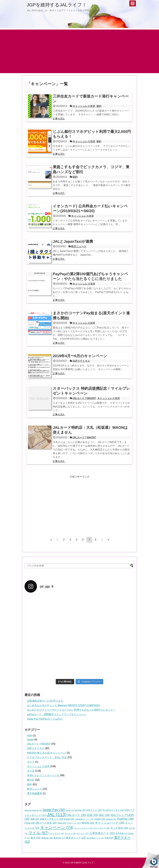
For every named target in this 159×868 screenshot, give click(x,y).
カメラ (31, 762)
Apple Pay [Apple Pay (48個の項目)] (54, 810)
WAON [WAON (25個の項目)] (88, 823)
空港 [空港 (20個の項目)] (109, 838)
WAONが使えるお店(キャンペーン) (47, 753)
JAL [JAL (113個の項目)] (57, 814)
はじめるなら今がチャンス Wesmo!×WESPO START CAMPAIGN (63, 705)
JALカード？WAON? (84, 398)
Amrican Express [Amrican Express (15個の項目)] (33, 810)
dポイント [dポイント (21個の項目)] (94, 810)
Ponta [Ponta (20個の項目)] (30, 823)
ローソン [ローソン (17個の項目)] (83, 833)
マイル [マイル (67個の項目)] (38, 833)
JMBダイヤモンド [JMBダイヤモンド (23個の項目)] (52, 819)
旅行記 (31, 780)
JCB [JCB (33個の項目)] (92, 815)
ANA (30, 736)
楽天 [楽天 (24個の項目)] (36, 838)
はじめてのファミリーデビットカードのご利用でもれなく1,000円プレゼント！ (71, 710)
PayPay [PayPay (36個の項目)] (126, 819)
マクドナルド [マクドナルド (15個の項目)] (57, 833)
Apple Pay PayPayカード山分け (45, 719)
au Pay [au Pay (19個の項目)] (81, 810)
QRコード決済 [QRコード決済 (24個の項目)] (46, 823)
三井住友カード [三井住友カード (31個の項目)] (102, 833)
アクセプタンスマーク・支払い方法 (47, 757)
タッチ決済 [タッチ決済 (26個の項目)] (119, 828)
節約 (99, 106)
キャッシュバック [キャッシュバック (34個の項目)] (110, 823)
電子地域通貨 (34, 793)
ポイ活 (31, 771)
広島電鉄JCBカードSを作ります (45, 701)
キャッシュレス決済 (84, 106)
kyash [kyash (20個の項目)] (69, 819)
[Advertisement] (79, 51)
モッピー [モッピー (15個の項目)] (70, 833)
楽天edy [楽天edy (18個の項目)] (47, 838)
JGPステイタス (81, 361)
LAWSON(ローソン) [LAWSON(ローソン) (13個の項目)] (84, 819)
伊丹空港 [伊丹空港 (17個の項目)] (122, 833)
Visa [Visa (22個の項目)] (62, 823)
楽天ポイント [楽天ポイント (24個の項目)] (76, 838)
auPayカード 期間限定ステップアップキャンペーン (57, 714)
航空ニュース (79, 246)
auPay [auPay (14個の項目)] (70, 810)
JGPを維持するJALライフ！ (57, 5)
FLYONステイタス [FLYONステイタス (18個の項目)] (113, 810)
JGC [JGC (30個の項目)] (104, 815)
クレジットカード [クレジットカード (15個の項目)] (83, 828)
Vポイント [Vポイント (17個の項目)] (74, 823)
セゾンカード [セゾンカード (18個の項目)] (102, 828)
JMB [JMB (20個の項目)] (35, 819)
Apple (30, 740)
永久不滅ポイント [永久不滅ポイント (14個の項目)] (95, 838)
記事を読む (59, 119)
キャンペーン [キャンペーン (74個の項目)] (57, 827)
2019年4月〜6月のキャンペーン (80, 356)
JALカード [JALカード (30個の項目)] (77, 815)
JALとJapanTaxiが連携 (73, 241)
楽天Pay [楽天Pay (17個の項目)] (59, 838)
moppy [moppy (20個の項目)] (100, 819)
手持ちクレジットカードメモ (43, 775)
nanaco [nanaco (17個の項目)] (111, 819)
